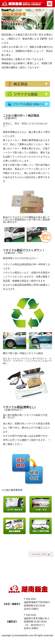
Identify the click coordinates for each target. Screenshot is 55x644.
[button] (50, 4)
